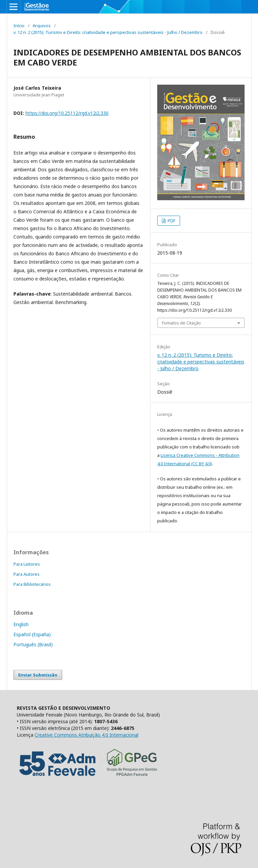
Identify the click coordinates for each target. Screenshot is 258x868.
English (21, 624)
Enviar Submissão (38, 675)
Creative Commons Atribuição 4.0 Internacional (87, 735)
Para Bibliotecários (32, 584)
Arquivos (42, 26)
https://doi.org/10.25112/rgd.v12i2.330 (67, 113)
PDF (171, 221)
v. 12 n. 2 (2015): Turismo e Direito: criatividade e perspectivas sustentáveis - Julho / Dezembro (108, 32)
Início (19, 26)
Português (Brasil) (33, 644)
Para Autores (27, 574)
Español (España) (32, 634)
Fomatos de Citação (181, 323)
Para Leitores (27, 564)
